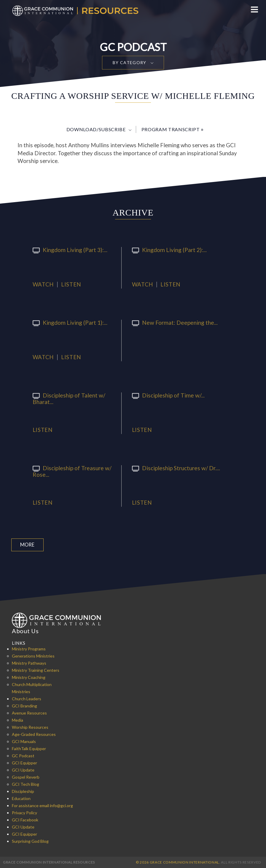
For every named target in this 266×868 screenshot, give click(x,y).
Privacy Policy (24, 812)
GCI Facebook (25, 819)
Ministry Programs (29, 648)
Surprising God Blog (30, 841)
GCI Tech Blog (26, 784)
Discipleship (23, 791)
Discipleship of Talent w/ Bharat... (66, 398)
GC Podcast (23, 755)
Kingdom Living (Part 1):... (67, 322)
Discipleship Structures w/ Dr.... (173, 468)
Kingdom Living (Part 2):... (166, 250)
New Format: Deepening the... (172, 322)
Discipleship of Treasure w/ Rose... (69, 471)
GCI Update (23, 770)
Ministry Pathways (29, 663)
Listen (71, 285)
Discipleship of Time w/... (165, 395)
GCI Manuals (24, 741)
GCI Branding (24, 705)
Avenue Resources (29, 713)
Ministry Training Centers (36, 670)
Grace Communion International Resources (49, 862)
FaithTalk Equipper (29, 748)
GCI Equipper (24, 762)
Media (17, 720)
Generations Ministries (33, 656)
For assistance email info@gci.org (42, 805)
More (27, 545)
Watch (43, 285)
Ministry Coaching (29, 677)
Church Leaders (27, 698)
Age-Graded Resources (34, 734)
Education (21, 798)
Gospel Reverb (26, 777)
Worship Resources (30, 727)
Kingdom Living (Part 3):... (67, 250)
